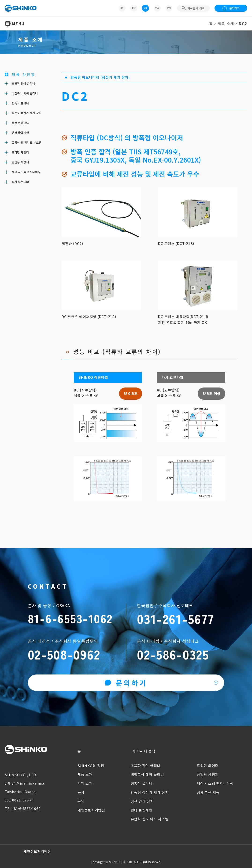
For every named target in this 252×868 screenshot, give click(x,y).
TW (157, 8)
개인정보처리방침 (91, 810)
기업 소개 (85, 783)
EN (134, 8)
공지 (81, 792)
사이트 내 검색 (144, 751)
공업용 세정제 (208, 774)
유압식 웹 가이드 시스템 (150, 819)
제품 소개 (226, 24)
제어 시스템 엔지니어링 (215, 783)
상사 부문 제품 (208, 792)
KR (145, 8)
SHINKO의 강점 (91, 766)
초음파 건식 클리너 (146, 766)
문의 (81, 801)
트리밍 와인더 (208, 766)
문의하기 (231, 8)
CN (169, 8)
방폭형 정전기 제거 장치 (150, 792)
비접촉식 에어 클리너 (147, 774)
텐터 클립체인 (142, 810)
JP (122, 8)
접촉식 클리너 (142, 783)
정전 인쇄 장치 (142, 801)
